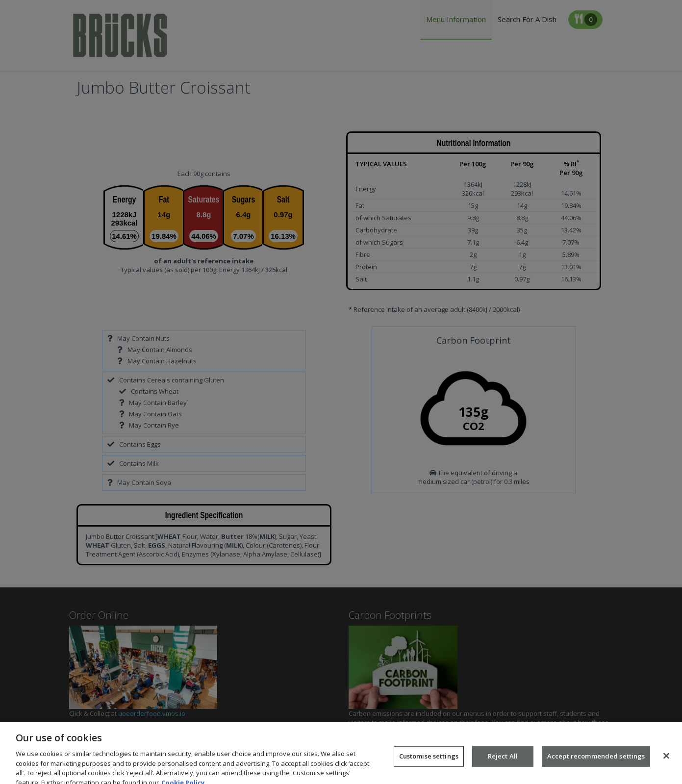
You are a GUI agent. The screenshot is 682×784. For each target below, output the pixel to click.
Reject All (503, 762)
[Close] (666, 762)
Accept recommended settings (596, 762)
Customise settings (429, 762)
